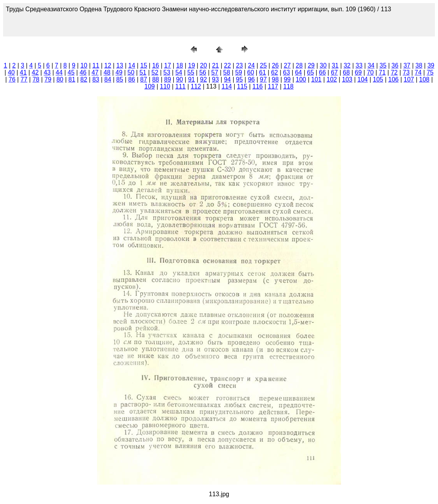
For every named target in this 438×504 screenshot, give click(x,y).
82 (84, 79)
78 (36, 79)
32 (347, 65)
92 (204, 79)
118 (288, 86)
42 (35, 72)
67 (334, 72)
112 (196, 86)
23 (239, 65)
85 (120, 79)
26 (275, 65)
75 (430, 72)
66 (322, 72)
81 (72, 79)
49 (119, 72)
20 (204, 65)
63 (287, 72)
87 (144, 79)
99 (287, 79)
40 (11, 72)
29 (311, 65)
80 (60, 79)
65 (310, 72)
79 (48, 79)
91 (192, 79)
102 (332, 79)
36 (395, 65)
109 (150, 86)
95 (239, 79)
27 (287, 65)
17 (168, 65)
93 (215, 79)
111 (181, 86)
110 (165, 86)
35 (383, 65)
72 (394, 72)
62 (275, 72)
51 (143, 72)
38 (419, 65)
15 (144, 65)
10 (84, 65)
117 (273, 86)
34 (371, 65)
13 (120, 65)
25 (263, 65)
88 (156, 79)
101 (316, 79)
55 (191, 72)
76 (12, 79)
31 (335, 65)
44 (59, 72)
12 (108, 65)
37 (407, 65)
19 (192, 65)
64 (298, 72)
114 (227, 86)
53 (167, 72)
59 (239, 72)
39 (431, 65)
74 (418, 72)
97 (263, 79)
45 (71, 72)
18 (180, 65)
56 (203, 72)
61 (263, 72)
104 (363, 79)
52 (155, 72)
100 (301, 79)
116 (258, 86)
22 (227, 65)
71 (382, 72)
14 (132, 65)
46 (83, 72)
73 (406, 72)
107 (409, 79)
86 (132, 79)
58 (227, 72)
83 (96, 79)
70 (370, 72)
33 (359, 65)
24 (251, 65)
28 (299, 65)
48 (107, 72)
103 (347, 79)
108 (424, 79)
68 (346, 72)
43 (47, 72)
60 (251, 72)
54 (179, 72)
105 (378, 79)
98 (275, 79)
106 (394, 79)
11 (96, 65)
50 (131, 72)
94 (227, 79)
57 (215, 72)
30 (323, 65)
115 (242, 86)
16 (156, 65)
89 (168, 79)
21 (215, 65)
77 (24, 79)
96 (251, 79)
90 (180, 79)
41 (23, 72)
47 (95, 72)
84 (108, 79)
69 (358, 72)
